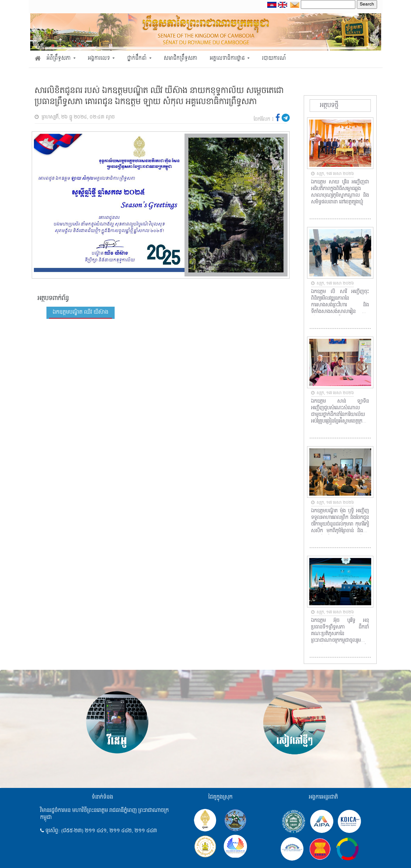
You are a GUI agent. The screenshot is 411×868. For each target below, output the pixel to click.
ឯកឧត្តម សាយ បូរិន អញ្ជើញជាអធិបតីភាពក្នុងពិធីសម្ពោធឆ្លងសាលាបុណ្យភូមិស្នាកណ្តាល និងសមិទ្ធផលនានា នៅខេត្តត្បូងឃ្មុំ (340, 192)
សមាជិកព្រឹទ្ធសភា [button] (180, 58)
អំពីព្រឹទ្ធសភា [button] (59, 58)
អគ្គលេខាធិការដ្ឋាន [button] (228, 58)
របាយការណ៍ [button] (274, 58)
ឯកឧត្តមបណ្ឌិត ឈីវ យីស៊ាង (81, 312)
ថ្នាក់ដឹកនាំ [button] (137, 58)
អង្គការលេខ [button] (100, 58)
